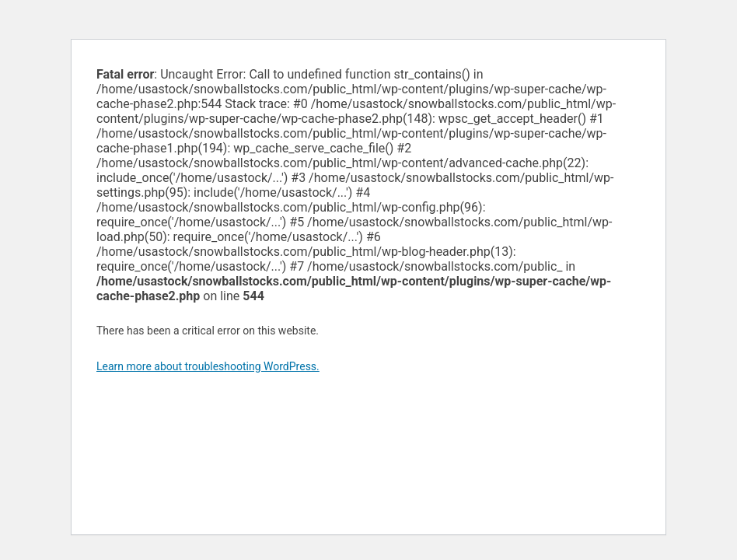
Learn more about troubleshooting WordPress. (208, 366)
